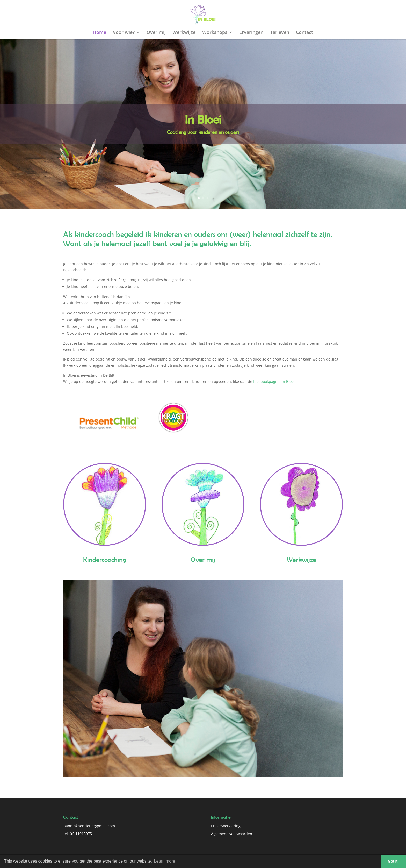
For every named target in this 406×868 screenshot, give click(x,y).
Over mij (156, 33)
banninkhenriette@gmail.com (89, 826)
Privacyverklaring (226, 826)
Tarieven (280, 33)
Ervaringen (251, 33)
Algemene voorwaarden (232, 834)
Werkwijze (184, 33)
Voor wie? (124, 33)
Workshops (215, 33)
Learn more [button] (165, 861)
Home (99, 33)
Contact (304, 33)
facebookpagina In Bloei (274, 381)
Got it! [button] (393, 861)
